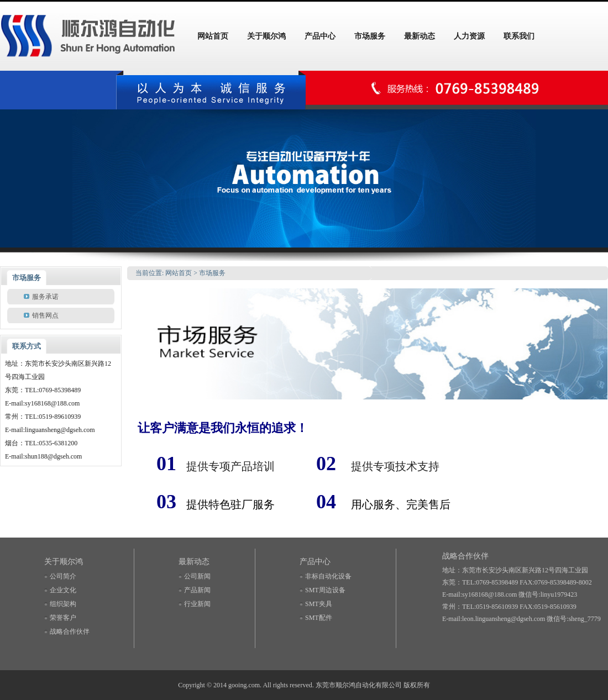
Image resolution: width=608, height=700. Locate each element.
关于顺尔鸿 (64, 562)
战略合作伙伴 (70, 631)
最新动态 (194, 562)
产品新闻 (197, 590)
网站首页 (179, 273)
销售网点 (45, 315)
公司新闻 (197, 576)
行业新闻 (197, 604)
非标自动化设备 (328, 576)
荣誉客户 (63, 618)
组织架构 (63, 604)
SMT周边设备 (325, 590)
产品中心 (315, 562)
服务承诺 (45, 297)
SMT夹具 (319, 604)
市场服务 (212, 273)
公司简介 (63, 576)
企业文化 (63, 590)
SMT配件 (319, 618)
